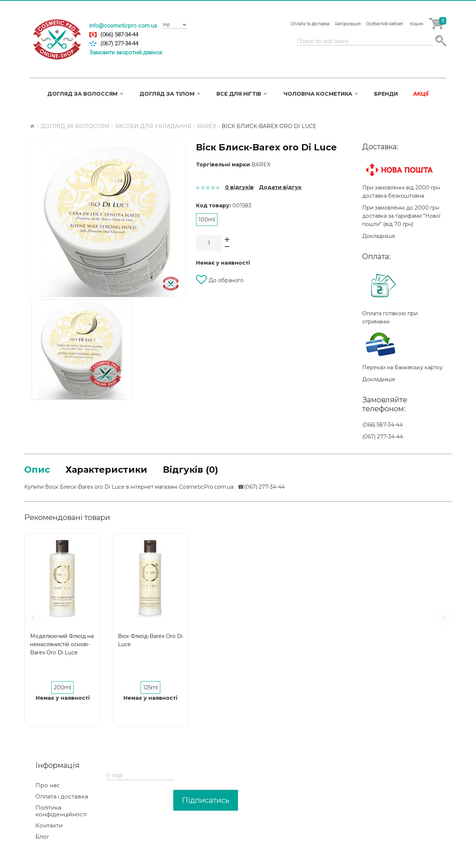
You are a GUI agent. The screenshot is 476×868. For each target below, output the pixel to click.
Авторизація (348, 24)
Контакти (49, 826)
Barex (261, 165)
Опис (37, 470)
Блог (42, 837)
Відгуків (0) (191, 470)
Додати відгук (280, 187)
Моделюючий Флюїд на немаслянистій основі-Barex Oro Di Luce (62, 644)
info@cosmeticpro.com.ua (123, 26)
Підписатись (206, 800)
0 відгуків (239, 187)
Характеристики (106, 470)
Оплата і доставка (62, 797)
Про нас (48, 785)
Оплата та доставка (310, 24)
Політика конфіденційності (61, 811)
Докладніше (379, 236)
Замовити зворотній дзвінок (126, 52)
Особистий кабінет (385, 24)
